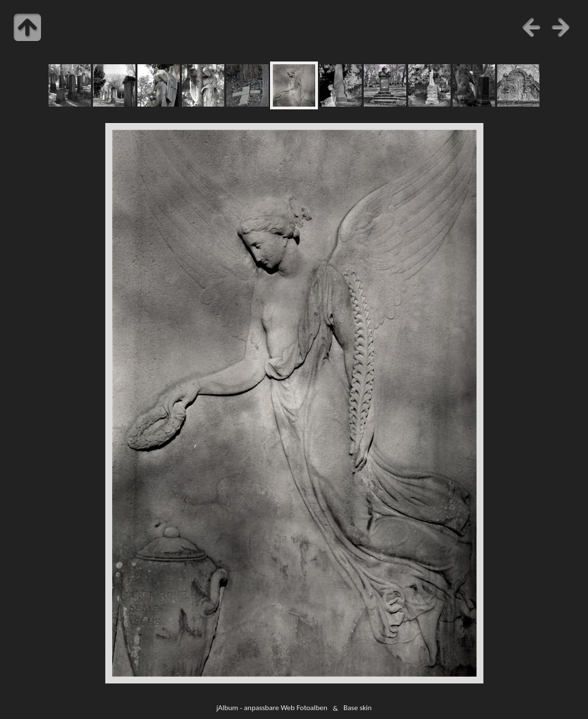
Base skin (357, 708)
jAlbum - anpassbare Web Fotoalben (271, 708)
